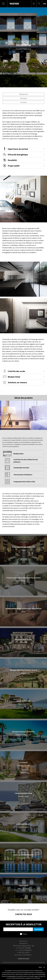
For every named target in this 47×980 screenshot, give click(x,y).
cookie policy (12, 976)
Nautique (24, 98)
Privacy (25, 934)
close (40, 967)
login (34, 4)
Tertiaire (23, 102)
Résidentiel (23, 94)
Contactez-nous (24, 914)
